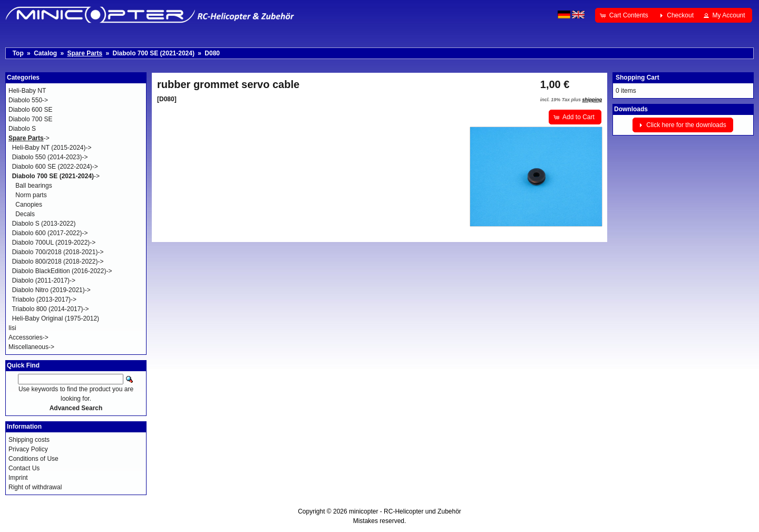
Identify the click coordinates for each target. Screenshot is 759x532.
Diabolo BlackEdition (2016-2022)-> (62, 271)
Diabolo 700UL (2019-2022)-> (54, 243)
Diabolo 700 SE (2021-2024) (154, 53)
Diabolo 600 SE (30, 110)
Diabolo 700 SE (30, 119)
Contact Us (24, 468)
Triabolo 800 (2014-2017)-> (50, 309)
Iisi (12, 328)
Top (18, 53)
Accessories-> (28, 337)
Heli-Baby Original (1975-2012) (56, 318)
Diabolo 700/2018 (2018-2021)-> (58, 252)
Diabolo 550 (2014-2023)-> (50, 157)
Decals (25, 214)
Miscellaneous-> (31, 347)
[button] (625, 15)
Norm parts (31, 195)
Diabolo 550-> (28, 100)
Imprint (18, 478)
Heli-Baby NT (27, 91)
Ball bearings (33, 186)
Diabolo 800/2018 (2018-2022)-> (58, 262)
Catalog (45, 53)
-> (29, 138)
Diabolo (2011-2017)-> (44, 280)
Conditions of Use (33, 459)
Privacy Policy (28, 449)
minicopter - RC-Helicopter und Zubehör (405, 511)
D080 (212, 53)
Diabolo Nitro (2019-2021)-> (51, 290)
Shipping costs (29, 440)
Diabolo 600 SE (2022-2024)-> (55, 167)
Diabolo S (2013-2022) (44, 224)
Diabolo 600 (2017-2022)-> (50, 233)
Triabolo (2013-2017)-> (44, 299)
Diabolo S (22, 129)
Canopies (29, 205)
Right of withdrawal (35, 487)
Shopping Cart (638, 78)
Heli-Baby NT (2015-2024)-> (52, 148)
